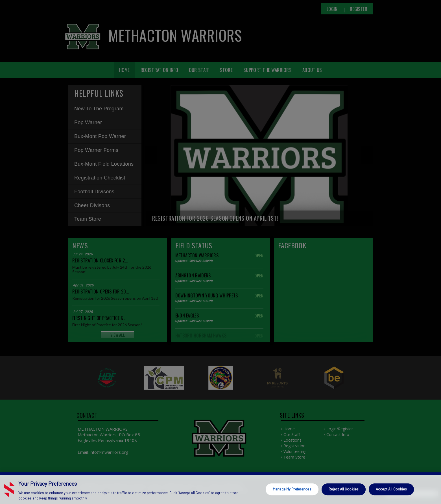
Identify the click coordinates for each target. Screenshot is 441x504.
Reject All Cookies (344, 489)
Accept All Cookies (391, 489)
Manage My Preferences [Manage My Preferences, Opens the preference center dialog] (292, 489)
